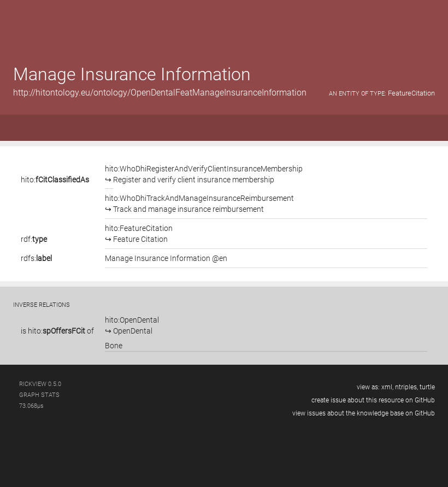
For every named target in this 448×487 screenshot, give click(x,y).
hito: (55, 180)
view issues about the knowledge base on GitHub (364, 413)
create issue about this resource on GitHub (373, 400)
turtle (427, 387)
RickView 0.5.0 (40, 384)
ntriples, (406, 387)
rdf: (34, 239)
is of (57, 331)
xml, (387, 387)
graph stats (39, 395)
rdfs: (36, 258)
